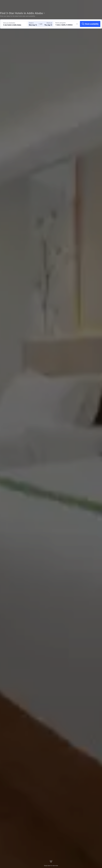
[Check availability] (90, 24)
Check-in (31, 23)
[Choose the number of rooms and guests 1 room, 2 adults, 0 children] (67, 24)
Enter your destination (9, 23)
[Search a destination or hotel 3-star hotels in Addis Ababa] (14, 24)
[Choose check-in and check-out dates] (34, 24)
